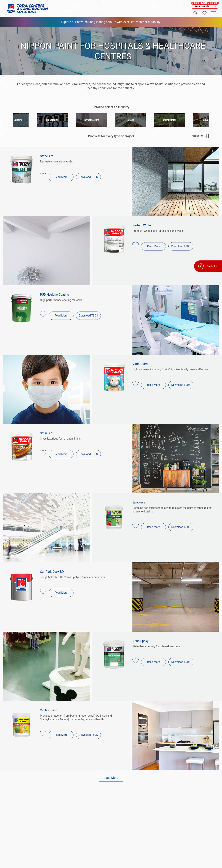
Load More (111, 778)
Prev (15, 121)
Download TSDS (88, 177)
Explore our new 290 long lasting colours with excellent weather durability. (111, 22)
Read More (61, 177)
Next (207, 121)
